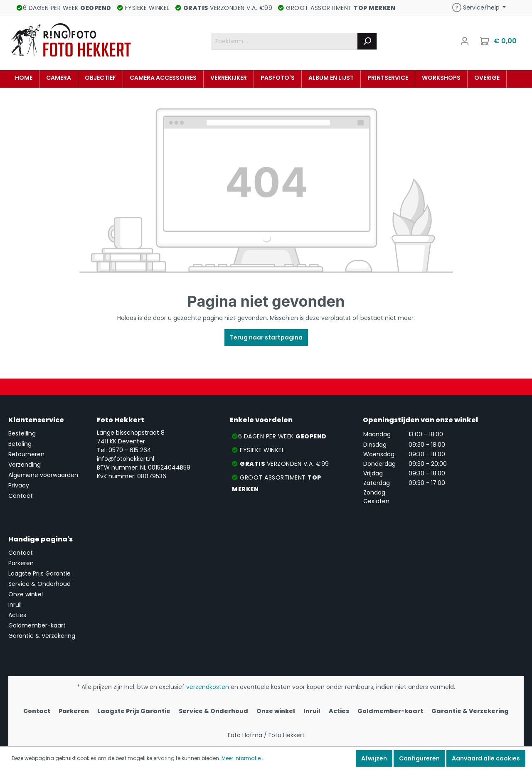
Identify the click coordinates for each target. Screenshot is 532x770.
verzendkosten (208, 687)
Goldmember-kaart (37, 625)
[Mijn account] (465, 41)
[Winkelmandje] (499, 41)
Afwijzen (374, 758)
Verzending (25, 465)
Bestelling (22, 433)
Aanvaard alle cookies (486, 758)
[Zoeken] (367, 41)
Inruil (15, 605)
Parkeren (21, 563)
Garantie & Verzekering (42, 636)
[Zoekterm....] (284, 41)
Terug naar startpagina (266, 337)
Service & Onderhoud (39, 584)
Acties (17, 615)
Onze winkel (26, 594)
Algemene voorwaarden (43, 475)
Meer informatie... (243, 758)
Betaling (20, 444)
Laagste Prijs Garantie (39, 573)
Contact (21, 496)
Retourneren (26, 454)
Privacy (19, 485)
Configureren (419, 758)
